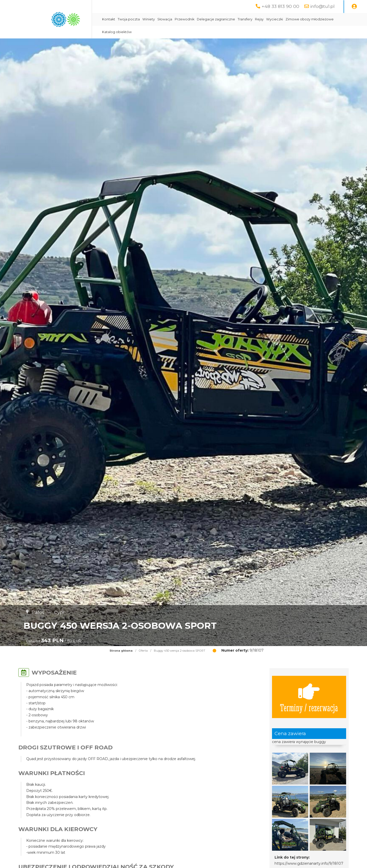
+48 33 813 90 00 (280, 6)
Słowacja (165, 19)
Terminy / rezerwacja (309, 697)
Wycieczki (275, 19)
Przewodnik (185, 19)
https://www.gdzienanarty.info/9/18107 (309, 863)
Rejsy (259, 19)
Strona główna (121, 651)
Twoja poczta (129, 19)
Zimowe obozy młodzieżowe (310, 19)
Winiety (149, 19)
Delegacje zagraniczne (216, 19)
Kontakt (109, 19)
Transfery (245, 19)
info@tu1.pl (322, 6)
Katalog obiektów (117, 32)
